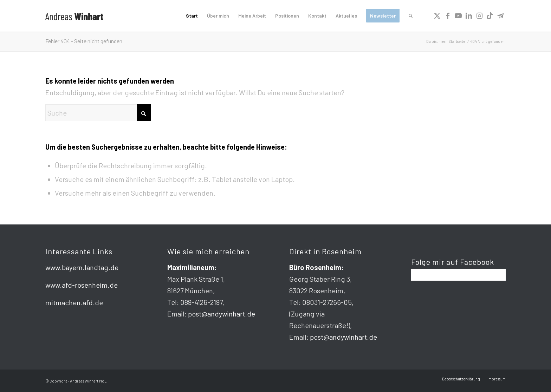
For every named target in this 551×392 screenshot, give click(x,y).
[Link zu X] (437, 15)
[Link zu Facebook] (448, 15)
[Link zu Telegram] (500, 15)
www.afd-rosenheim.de (82, 285)
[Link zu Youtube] (458, 15)
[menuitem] (192, 16)
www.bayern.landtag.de (82, 267)
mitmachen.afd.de (74, 302)
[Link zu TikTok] (490, 15)
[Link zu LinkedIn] (469, 15)
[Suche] (411, 16)
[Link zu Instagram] (479, 15)
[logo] (74, 16)
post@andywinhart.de (222, 314)
